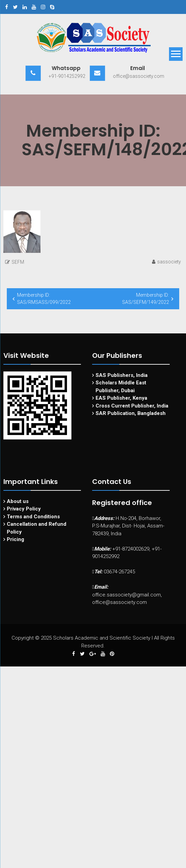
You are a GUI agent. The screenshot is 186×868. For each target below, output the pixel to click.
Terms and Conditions (33, 517)
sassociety (169, 262)
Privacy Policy (24, 509)
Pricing (15, 539)
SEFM (18, 262)
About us (18, 501)
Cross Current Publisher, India (132, 406)
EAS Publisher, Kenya (121, 398)
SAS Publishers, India (122, 375)
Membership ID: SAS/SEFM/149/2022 (146, 299)
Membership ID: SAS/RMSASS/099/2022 (44, 299)
